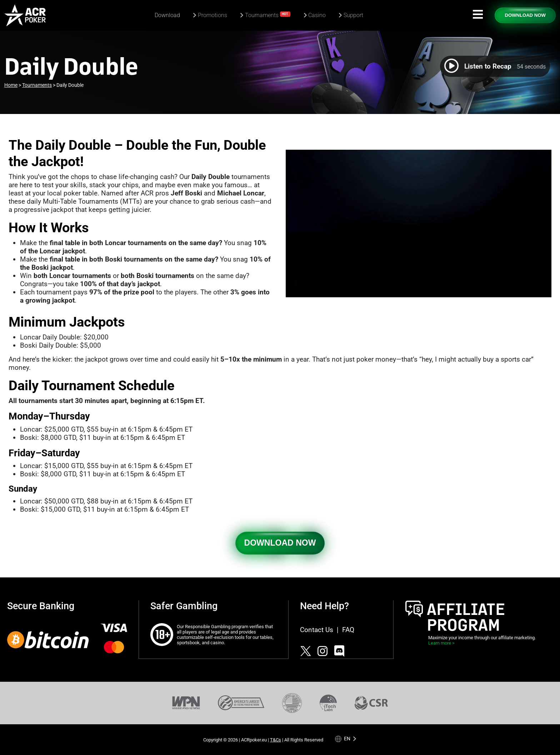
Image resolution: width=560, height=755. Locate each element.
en (347, 738)
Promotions (212, 15)
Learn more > (441, 643)
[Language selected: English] (346, 739)
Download (167, 15)
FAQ (348, 630)
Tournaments (268, 15)
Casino (317, 15)
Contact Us (317, 630)
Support (353, 15)
